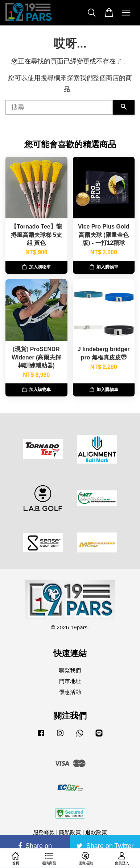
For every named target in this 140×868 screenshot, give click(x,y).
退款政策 (96, 832)
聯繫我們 (70, 670)
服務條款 (44, 832)
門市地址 (70, 681)
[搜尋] (59, 107)
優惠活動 (70, 692)
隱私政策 (70, 832)
